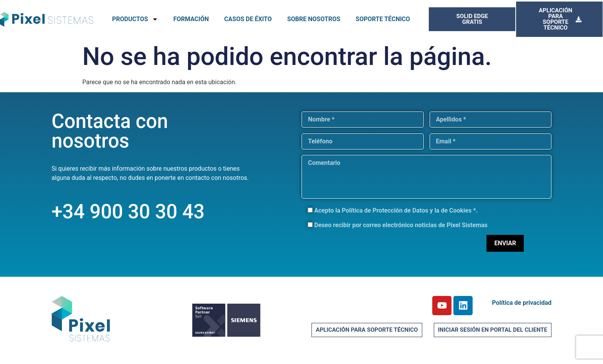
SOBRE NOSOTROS (314, 19)
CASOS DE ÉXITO (248, 19)
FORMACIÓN (191, 19)
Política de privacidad (522, 303)
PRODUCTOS (135, 19)
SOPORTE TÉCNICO (383, 19)
